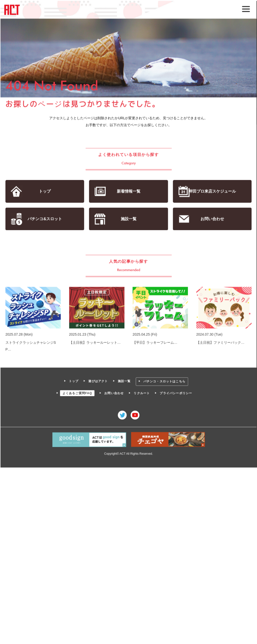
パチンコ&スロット (45, 219)
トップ (45, 192)
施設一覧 (128, 219)
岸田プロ (212, 192)
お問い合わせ (212, 219)
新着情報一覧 (128, 192)
